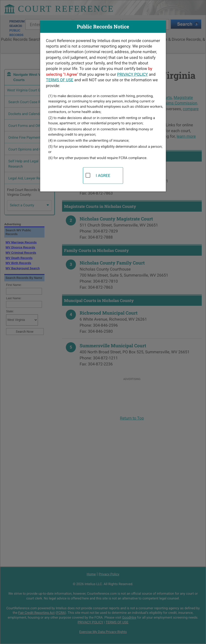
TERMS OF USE (60, 80)
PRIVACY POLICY (132, 74)
